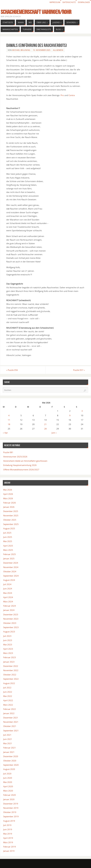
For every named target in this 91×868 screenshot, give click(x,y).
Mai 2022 (8, 696)
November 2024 (11, 567)
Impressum (55, 2)
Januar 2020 (9, 799)
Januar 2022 (9, 713)
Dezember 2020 (11, 756)
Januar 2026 (9, 507)
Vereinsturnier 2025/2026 (15, 457)
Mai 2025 (8, 541)
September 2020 (11, 765)
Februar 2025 (10, 554)
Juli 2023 (7, 636)
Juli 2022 (7, 688)
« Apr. (6, 433)
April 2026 (8, 494)
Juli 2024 (7, 584)
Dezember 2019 (11, 804)
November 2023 (11, 619)
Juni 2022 (8, 692)
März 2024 (8, 602)
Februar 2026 (10, 503)
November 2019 (11, 808)
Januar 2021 (9, 752)
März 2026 (8, 498)
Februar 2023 (10, 657)
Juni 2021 (8, 739)
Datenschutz (69, 2)
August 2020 (9, 769)
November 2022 (11, 670)
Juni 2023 (8, 640)
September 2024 (11, 576)
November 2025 (11, 515)
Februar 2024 (10, 606)
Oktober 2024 (10, 571)
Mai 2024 (8, 593)
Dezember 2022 (11, 666)
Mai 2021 (8, 743)
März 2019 (8, 842)
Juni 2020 (8, 778)
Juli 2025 (7, 533)
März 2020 (8, 791)
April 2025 (8, 546)
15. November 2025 (42, 50)
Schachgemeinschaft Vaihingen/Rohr (36, 12)
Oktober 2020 (10, 761)
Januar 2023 (9, 662)
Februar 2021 (10, 748)
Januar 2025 (9, 558)
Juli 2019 (7, 825)
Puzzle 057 (79, 370)
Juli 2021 (7, 735)
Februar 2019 (10, 847)
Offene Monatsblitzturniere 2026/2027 (21, 470)
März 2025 (8, 550)
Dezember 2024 (11, 563)
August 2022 (9, 683)
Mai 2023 (8, 645)
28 (45, 429)
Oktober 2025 (10, 520)
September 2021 (11, 731)
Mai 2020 (8, 782)
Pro (62, 95)
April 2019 (8, 838)
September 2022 (11, 679)
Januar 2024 (9, 610)
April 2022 (8, 700)
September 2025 (11, 524)
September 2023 (11, 627)
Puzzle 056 (12, 370)
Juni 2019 (8, 829)
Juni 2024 (8, 589)
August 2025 (9, 528)
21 (45, 424)
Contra (72, 95)
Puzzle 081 (8, 452)
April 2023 (8, 649)
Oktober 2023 (10, 623)
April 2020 (8, 786)
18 (9, 424)
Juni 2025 (8, 537)
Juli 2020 (7, 774)
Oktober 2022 (10, 675)
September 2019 (11, 816)
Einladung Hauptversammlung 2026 (20, 465)
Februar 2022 (10, 709)
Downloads (84, 2)
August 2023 (9, 632)
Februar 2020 (10, 795)
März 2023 (8, 653)
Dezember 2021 (11, 718)
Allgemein (58, 50)
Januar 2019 (9, 851)
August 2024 (9, 580)
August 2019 (9, 821)
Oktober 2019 (10, 812)
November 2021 (11, 722)
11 (9, 420)
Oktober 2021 (10, 726)
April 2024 (8, 597)
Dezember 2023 (11, 614)
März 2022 (8, 705)
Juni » (54, 433)
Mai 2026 (8, 490)
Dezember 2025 (11, 511)
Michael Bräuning (21, 50)
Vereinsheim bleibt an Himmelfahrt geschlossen (25, 461)
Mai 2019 (8, 834)
